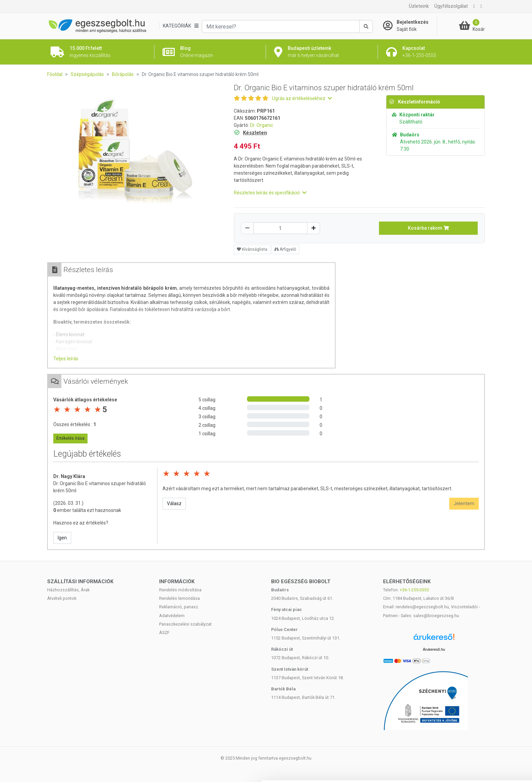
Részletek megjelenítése (119, 769)
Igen (62, 538)
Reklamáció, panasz (179, 607)
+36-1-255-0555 (414, 590)
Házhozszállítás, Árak (68, 590)
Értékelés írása (70, 438)
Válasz (174, 503)
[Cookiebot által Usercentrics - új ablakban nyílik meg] (44, 769)
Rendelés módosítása (180, 590)
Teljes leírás (66, 359)
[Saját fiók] (410, 26)
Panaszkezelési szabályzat (185, 624)
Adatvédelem (172, 616)
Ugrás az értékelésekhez (302, 98)
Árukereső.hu (434, 649)
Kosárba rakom (428, 228)
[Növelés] (313, 228)
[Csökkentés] (247, 228)
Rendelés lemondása (179, 598)
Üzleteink (419, 6)
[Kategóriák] (180, 26)
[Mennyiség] (280, 228)
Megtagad (475, 750)
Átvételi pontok (62, 598)
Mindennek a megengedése (475, 705)
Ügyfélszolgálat (451, 6)
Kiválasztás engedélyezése (475, 728)
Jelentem (464, 503)
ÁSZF (164, 633)
